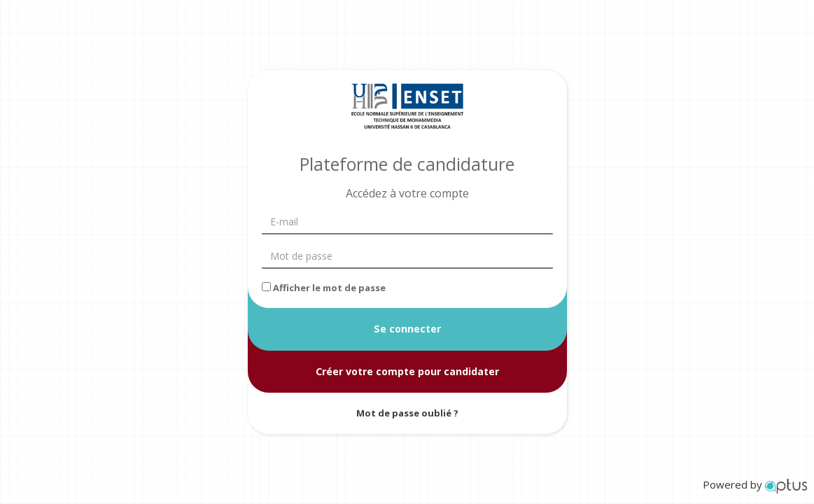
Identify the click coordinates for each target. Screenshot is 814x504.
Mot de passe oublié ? (407, 413)
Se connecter (407, 329)
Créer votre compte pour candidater (407, 371)
